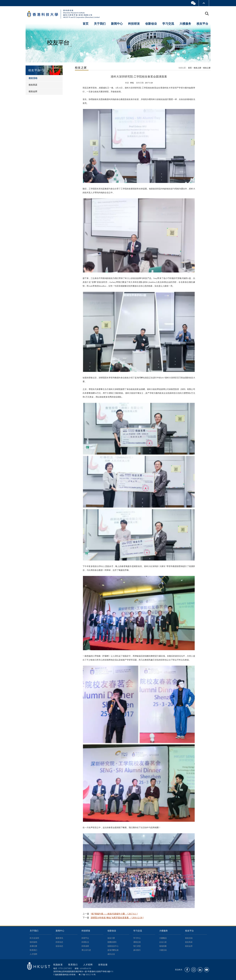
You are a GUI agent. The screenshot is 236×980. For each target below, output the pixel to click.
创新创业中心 (113, 946)
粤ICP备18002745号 (87, 975)
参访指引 (137, 950)
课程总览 (137, 942)
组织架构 (33, 942)
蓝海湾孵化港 (113, 950)
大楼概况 (163, 938)
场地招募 (163, 946)
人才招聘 (33, 954)
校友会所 (189, 946)
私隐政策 (58, 965)
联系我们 (33, 950)
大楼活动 (163, 950)
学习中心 (137, 938)
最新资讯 (59, 938)
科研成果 (85, 946)
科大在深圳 (34, 938)
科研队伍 (85, 942)
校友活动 (189, 938)
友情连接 (103, 965)
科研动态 (59, 942)
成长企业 (111, 954)
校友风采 (189, 942)
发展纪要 (33, 946)
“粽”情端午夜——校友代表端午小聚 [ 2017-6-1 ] (114, 914)
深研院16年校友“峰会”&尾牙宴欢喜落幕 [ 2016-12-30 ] (117, 918)
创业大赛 (111, 938)
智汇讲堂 (137, 946)
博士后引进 (86, 950)
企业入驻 (163, 942)
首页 (86, 24)
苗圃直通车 (112, 942)
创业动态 (59, 946)
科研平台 (85, 938)
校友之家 (197, 68)
